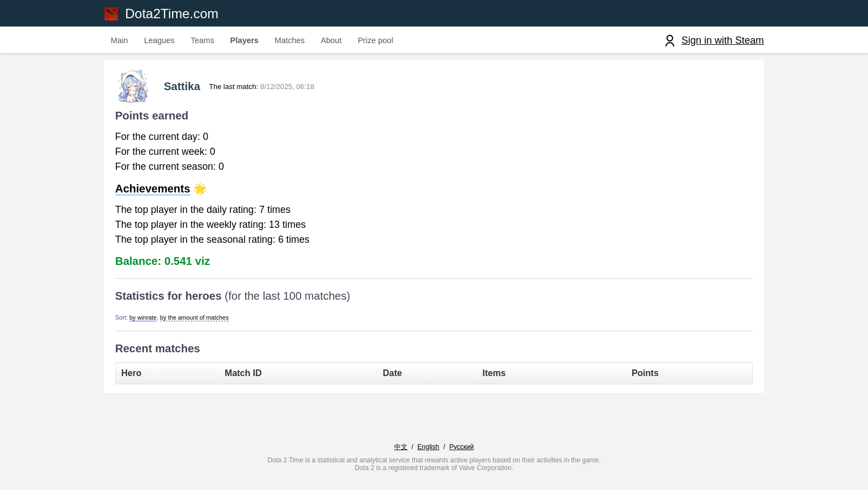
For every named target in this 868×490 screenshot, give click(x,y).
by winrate (143, 317)
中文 (401, 447)
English (428, 447)
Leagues (159, 40)
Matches (290, 40)
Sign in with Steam (723, 40)
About (332, 40)
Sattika (182, 86)
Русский (461, 447)
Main (119, 40)
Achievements (153, 189)
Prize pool (375, 40)
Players (244, 40)
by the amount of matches (194, 317)
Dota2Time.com (172, 14)
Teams (202, 40)
